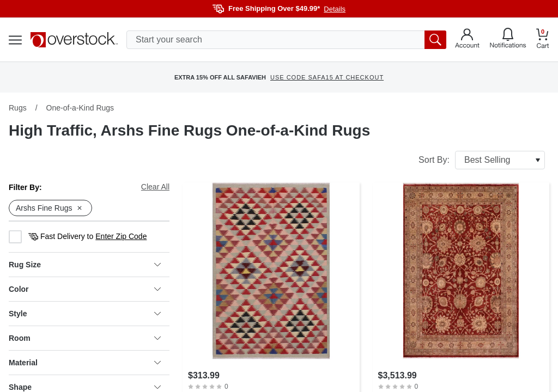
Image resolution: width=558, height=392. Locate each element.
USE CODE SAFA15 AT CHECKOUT (327, 77)
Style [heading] (85, 314)
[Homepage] (74, 40)
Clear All (155, 187)
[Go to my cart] (543, 40)
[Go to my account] (467, 40)
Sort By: (482, 160)
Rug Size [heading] (85, 265)
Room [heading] (85, 338)
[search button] (435, 40)
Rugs (18, 108)
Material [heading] (85, 363)
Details (335, 9)
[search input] (286, 40)
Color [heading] (85, 289)
